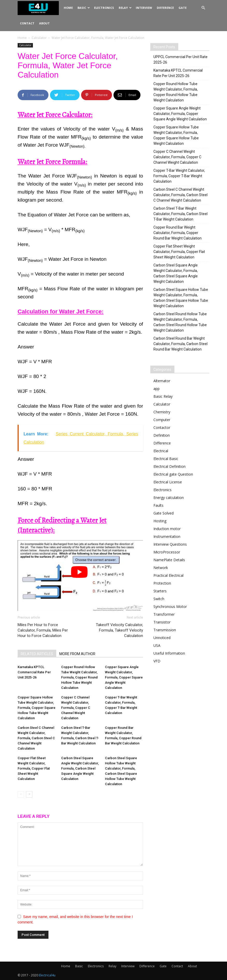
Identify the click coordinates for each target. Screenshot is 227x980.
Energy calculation (169, 498)
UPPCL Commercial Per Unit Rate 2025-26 (180, 60)
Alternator (162, 381)
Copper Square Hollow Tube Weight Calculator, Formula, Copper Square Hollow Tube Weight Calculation (37, 708)
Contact (27, 23)
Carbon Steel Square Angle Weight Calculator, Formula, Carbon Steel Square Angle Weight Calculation (80, 768)
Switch (159, 599)
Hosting (160, 521)
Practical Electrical (168, 575)
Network (161, 568)
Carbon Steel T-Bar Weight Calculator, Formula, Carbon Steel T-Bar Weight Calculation (180, 214)
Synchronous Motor (170, 606)
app (157, 389)
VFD (157, 661)
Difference (165, 8)
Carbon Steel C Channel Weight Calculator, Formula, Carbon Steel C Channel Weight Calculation (36, 738)
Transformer (164, 614)
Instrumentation (167, 536)
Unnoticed (162, 638)
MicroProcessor (167, 552)
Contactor (162, 427)
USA (157, 645)
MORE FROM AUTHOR (77, 654)
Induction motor (167, 529)
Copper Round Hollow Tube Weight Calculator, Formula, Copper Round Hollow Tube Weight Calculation (79, 677)
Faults (158, 505)
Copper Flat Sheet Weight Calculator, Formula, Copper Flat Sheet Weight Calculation (34, 768)
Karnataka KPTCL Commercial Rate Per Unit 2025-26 (34, 672)
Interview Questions (170, 544)
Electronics (104, 8)
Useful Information (169, 653)
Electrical (161, 451)
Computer (162, 420)
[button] (203, 8)
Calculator (39, 38)
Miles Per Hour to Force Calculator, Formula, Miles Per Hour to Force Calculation (43, 630)
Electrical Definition (169, 466)
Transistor (162, 622)
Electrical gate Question (173, 474)
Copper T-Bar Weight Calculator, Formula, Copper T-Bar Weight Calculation (179, 176)
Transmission (165, 630)
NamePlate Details (169, 560)
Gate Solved (164, 513)
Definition (162, 435)
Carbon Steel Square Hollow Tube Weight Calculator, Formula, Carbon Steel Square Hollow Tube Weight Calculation (181, 298)
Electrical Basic (166, 459)
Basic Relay (163, 396)
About (44, 23)
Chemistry (162, 412)
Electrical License (168, 482)
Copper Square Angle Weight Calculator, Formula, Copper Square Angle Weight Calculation (124, 677)
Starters (160, 591)
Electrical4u (47, 975)
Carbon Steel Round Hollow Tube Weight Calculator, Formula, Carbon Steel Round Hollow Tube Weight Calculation (180, 322)
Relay (125, 8)
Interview (144, 8)
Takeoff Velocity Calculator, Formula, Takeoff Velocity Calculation (119, 630)
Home (68, 8)
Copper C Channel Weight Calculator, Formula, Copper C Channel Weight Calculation (76, 708)
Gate (183, 8)
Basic (84, 8)
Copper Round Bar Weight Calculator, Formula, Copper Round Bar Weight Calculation (178, 233)
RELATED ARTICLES (37, 654)
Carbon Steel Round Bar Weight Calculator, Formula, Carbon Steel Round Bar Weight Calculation (180, 344)
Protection (162, 583)
